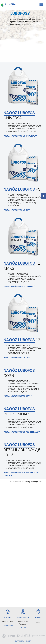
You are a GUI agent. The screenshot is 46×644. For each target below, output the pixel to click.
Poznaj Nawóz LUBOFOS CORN (18, 396)
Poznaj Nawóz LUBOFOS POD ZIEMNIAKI (22, 432)
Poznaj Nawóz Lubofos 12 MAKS (19, 286)
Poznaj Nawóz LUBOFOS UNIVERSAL (20, 136)
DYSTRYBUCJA (19, 641)
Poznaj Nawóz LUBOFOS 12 (17, 358)
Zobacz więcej (8, 626)
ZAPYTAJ (23, 628)
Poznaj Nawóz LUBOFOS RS (17, 210)
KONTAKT (28, 641)
